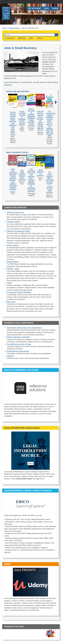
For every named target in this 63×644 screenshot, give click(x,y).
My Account (35, 8)
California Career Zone (15, 212)
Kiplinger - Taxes (13, 269)
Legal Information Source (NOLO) (22, 428)
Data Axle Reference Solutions (21, 370)
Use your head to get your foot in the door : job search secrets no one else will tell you (40, 121)
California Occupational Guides (18, 231)
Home (4, 28)
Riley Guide (11, 302)
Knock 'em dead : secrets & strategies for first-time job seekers (22, 118)
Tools (39, 38)
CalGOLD (10, 356)
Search (56, 35)
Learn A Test (49, 76)
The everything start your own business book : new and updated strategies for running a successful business (31, 180)
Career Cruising (13, 245)
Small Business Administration (18, 351)
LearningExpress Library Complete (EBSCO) (28, 491)
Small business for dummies (40, 173)
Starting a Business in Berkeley (18, 337)
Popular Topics (14, 28)
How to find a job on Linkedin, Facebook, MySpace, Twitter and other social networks (31, 117)
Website (21, 38)
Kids (46, 8)
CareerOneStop (13, 262)
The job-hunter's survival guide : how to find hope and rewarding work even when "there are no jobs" (13, 124)
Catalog (9, 38)
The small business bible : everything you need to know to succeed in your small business (50, 182)
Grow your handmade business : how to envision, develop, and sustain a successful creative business (13, 179)
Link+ (30, 38)
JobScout (29, 76)
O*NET (9, 283)
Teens (55, 8)
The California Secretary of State (19, 344)
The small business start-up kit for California (22, 175)
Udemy (8, 564)
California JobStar (13, 222)
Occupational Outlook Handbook (19, 292)
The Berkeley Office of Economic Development (24, 328)
